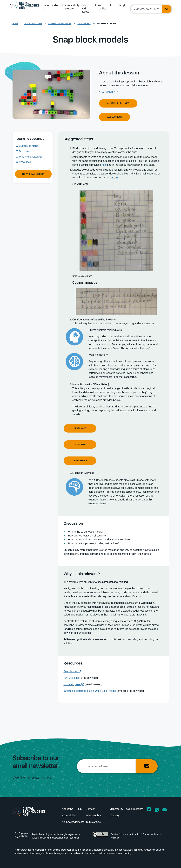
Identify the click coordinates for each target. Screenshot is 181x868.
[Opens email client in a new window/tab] (165, 810)
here (104, 165)
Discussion (25, 151)
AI (120, 5)
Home (15, 24)
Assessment (115, 117)
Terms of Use (93, 822)
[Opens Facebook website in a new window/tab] (149, 810)
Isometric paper (74, 684)
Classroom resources (60, 24)
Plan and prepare (70, 7)
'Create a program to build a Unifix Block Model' (90, 691)
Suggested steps (29, 146)
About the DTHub (72, 809)
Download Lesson (33, 174)
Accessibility (69, 815)
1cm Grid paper (72, 678)
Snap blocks (72, 671)
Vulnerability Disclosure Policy (126, 809)
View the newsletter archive (32, 777)
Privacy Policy (93, 815)
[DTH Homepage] (25, 10)
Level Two (80, 444)
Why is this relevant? (31, 157)
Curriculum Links (118, 103)
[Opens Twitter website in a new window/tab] (157, 810)
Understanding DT (51, 7)
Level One (80, 428)
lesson (114, 177)
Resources (25, 162)
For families (102, 7)
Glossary (114, 815)
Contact (90, 809)
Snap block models (107, 24)
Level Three (80, 461)
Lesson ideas (84, 24)
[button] (62, 5)
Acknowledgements (73, 822)
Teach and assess (85, 9)
